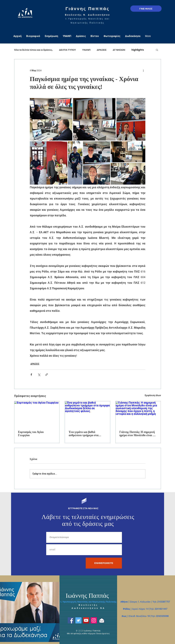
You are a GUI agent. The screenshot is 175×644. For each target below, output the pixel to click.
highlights (138, 50)
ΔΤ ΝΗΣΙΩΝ (119, 50)
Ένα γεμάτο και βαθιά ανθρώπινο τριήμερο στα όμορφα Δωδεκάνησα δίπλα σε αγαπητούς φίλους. (87, 434)
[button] (157, 50)
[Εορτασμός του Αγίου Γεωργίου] (37, 414)
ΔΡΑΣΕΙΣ (102, 50)
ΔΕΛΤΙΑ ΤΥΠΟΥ (67, 50)
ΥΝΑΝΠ (86, 50)
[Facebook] (71, 620)
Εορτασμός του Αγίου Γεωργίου (31, 434)
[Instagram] (94, 620)
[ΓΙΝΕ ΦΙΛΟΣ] (146, 9)
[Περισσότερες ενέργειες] (143, 70)
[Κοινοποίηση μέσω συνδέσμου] (47, 375)
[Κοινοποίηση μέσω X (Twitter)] (39, 375)
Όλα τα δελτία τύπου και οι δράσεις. (34, 50)
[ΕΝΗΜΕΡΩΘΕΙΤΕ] (104, 563)
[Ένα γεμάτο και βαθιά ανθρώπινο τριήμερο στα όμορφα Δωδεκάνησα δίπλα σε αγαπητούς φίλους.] (87, 414)
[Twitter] (78, 620)
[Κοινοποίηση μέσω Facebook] (31, 375)
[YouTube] (86, 620)
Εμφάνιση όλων (153, 395)
